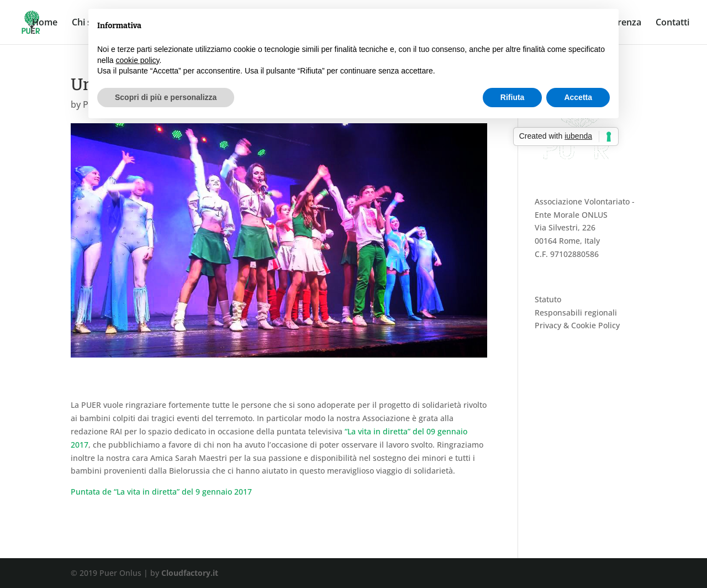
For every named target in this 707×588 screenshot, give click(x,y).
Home (45, 23)
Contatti (672, 23)
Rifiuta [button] (513, 97)
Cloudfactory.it (190, 573)
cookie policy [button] (137, 60)
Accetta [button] (578, 97)
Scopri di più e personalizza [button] (166, 97)
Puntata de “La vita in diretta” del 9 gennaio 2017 (161, 492)
